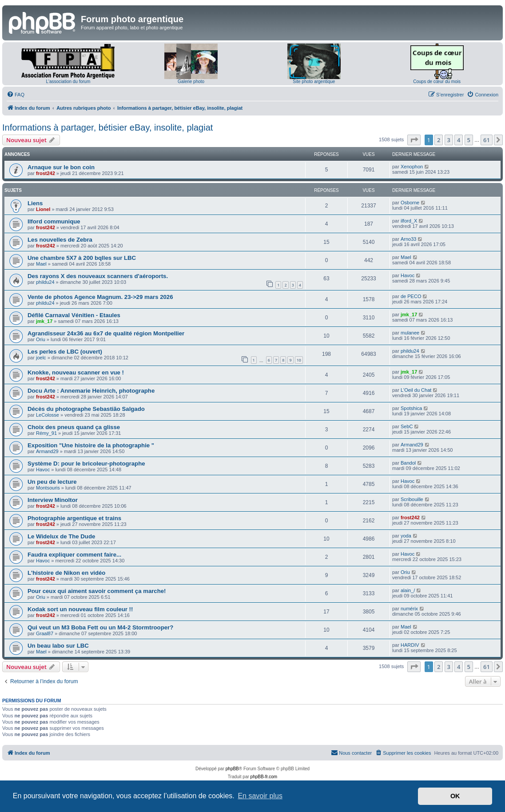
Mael (41, 264)
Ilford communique (54, 221)
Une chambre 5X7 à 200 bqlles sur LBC (82, 258)
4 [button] (459, 140)
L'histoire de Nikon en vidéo (66, 573)
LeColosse (48, 415)
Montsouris (48, 488)
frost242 (46, 173)
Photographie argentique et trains (74, 518)
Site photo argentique (314, 82)
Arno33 (408, 239)
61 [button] (487, 140)
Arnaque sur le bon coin (61, 167)
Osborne (410, 203)
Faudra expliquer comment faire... (74, 555)
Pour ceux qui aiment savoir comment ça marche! (97, 591)
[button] (414, 140)
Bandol (408, 463)
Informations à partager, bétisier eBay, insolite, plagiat (107, 127)
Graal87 (45, 633)
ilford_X (409, 221)
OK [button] (455, 796)
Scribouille (412, 499)
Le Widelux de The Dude (61, 536)
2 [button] (439, 140)
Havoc (408, 275)
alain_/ (408, 590)
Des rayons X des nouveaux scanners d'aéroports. (98, 276)
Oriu (41, 339)
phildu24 (45, 282)
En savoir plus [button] (260, 796)
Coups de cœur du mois (437, 82)
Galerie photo (191, 82)
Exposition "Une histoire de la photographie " (91, 445)
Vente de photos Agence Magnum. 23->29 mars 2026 (100, 297)
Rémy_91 (46, 433)
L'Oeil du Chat (416, 390)
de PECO (411, 296)
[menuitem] (16, 95)
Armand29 (47, 451)
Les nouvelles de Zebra (60, 240)
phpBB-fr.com (264, 777)
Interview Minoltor (53, 500)
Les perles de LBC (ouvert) (65, 352)
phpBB (232, 769)
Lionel (43, 209)
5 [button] (469, 140)
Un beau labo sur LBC (58, 646)
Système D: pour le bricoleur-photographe (86, 464)
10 (299, 360)
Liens (35, 203)
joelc (41, 358)
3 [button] (449, 140)
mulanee (410, 333)
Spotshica (411, 408)
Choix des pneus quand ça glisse (74, 427)
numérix (409, 609)
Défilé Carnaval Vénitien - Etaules (74, 315)
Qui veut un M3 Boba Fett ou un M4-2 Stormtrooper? (100, 627)
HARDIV (410, 645)
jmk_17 (44, 321)
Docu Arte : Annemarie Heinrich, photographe (91, 391)
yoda (406, 536)
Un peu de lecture (52, 482)
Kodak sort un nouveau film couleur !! (80, 609)
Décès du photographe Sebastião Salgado (86, 409)
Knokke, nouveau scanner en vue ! (76, 372)
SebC (407, 426)
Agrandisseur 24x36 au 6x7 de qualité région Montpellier (106, 333)
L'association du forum (68, 82)
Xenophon (412, 167)
